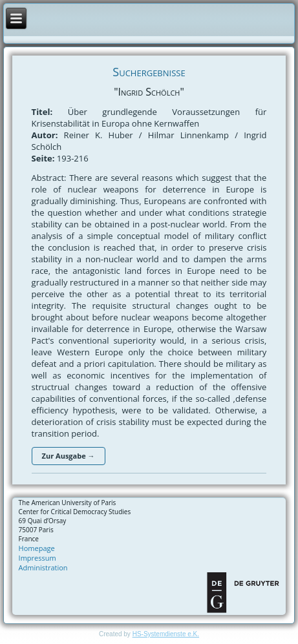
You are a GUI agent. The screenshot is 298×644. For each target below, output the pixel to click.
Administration (43, 567)
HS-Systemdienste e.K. (166, 634)
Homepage (37, 548)
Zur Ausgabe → (69, 456)
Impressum (37, 558)
